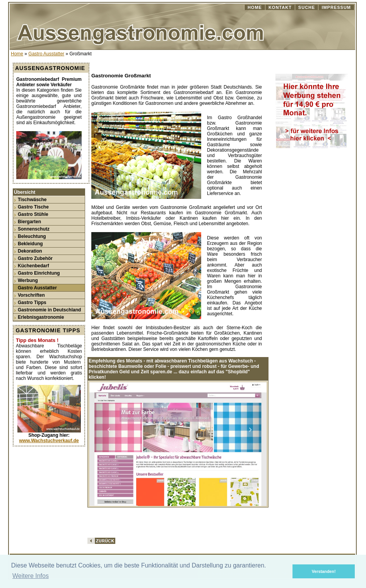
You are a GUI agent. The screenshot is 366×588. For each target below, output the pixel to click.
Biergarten (29, 222)
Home (17, 54)
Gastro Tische (33, 207)
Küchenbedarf (33, 266)
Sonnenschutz (34, 229)
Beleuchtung (32, 236)
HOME (255, 7)
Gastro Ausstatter (46, 54)
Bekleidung (30, 244)
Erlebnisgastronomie (41, 317)
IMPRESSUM (336, 7)
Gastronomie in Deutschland (49, 310)
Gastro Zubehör (35, 258)
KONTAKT (280, 7)
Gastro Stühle (33, 214)
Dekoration (30, 251)
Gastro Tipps (32, 303)
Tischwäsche (32, 200)
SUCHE (307, 7)
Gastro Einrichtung (39, 273)
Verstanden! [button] (324, 571)
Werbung (28, 280)
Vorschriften (31, 295)
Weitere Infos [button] (31, 576)
